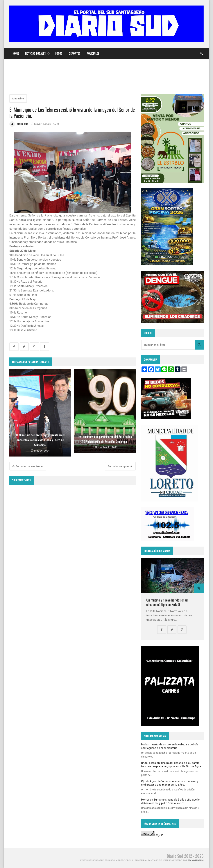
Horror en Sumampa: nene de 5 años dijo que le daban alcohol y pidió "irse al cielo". (170, 801)
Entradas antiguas (120, 466)
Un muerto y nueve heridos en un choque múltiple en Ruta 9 (167, 602)
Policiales (93, 53)
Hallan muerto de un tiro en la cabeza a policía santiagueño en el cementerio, (170, 746)
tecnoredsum (196, 860)
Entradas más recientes (28, 466)
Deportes (75, 53)
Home (16, 53)
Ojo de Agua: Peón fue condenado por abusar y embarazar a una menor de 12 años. (170, 783)
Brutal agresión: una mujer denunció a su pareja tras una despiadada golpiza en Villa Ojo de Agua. (171, 765)
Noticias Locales (37, 53)
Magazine (18, 99)
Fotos (59, 53)
